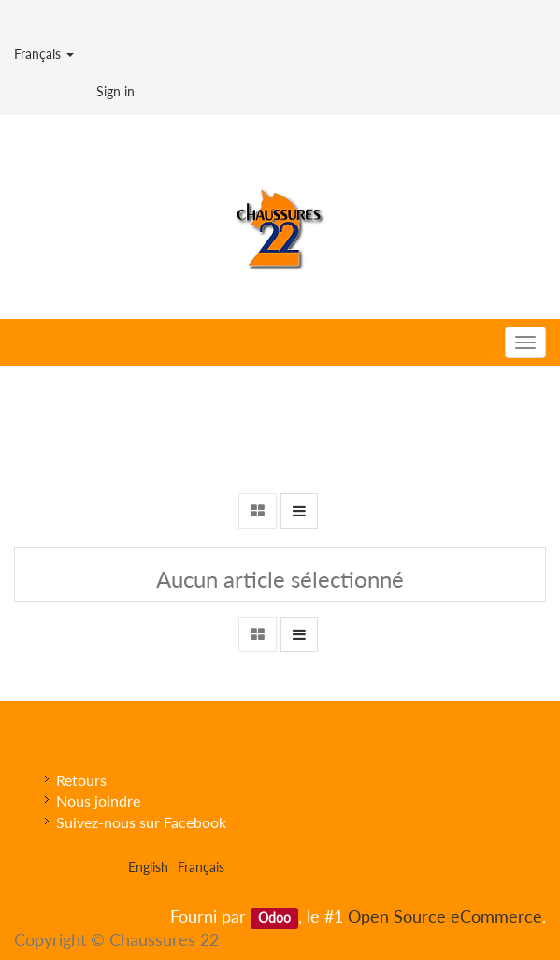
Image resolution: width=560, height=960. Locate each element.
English (148, 867)
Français (44, 54)
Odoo (274, 918)
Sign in (115, 91)
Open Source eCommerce (445, 916)
